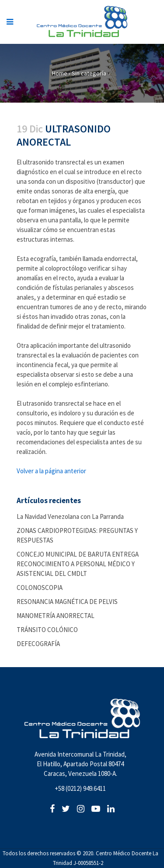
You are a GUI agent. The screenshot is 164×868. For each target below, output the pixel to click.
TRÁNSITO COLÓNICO (47, 630)
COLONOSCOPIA (40, 588)
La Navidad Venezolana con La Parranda (70, 516)
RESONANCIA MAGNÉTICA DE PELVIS (67, 602)
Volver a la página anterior (51, 471)
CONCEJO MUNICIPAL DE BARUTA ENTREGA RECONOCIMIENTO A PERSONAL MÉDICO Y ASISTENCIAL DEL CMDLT (78, 564)
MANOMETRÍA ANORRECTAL (56, 616)
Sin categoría (89, 73)
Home (60, 73)
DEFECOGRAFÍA (38, 644)
